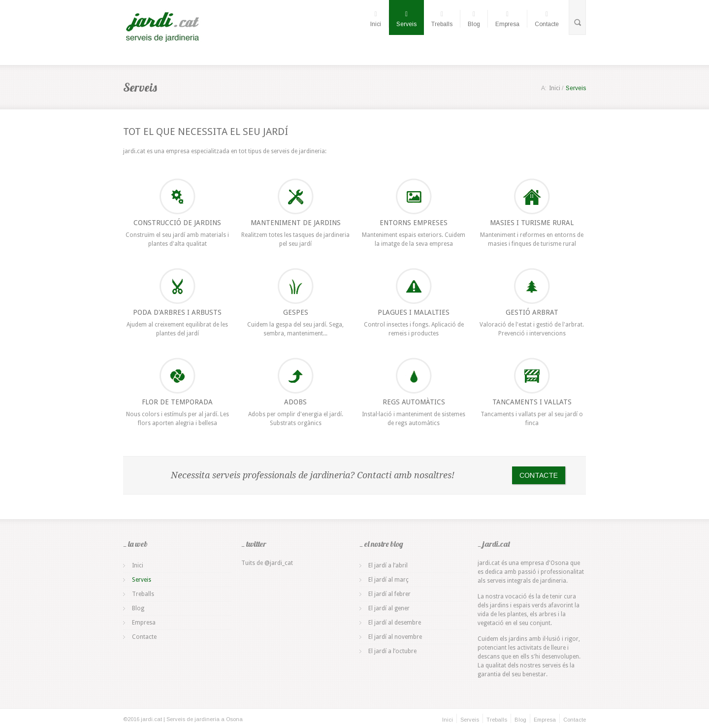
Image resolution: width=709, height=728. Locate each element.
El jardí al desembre (395, 623)
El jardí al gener (389, 608)
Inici (376, 19)
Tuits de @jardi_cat (267, 563)
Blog (474, 19)
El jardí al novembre (395, 637)
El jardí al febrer (389, 594)
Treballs (442, 19)
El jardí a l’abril (388, 565)
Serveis (406, 19)
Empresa (507, 19)
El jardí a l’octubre (392, 651)
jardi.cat (134, 151)
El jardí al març (388, 580)
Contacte (547, 19)
